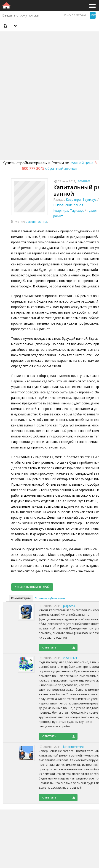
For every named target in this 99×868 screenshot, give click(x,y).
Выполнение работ (68, 205)
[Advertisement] (49, 84)
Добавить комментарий (32, 587)
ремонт (31, 222)
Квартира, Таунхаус (81, 199)
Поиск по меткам (74, 15)
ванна (43, 222)
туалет (92, 210)
